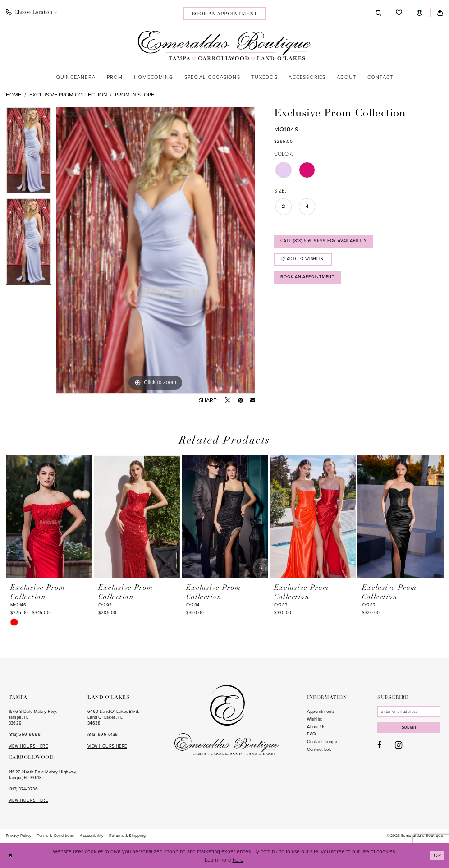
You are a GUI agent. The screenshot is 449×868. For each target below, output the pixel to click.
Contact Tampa (322, 742)
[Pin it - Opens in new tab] (241, 401)
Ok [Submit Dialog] (438, 855)
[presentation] (49, 517)
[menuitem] (225, 14)
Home (14, 95)
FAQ (311, 734)
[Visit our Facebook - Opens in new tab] (380, 746)
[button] (420, 13)
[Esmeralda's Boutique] (224, 45)
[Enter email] (410, 712)
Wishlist (315, 719)
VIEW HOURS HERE (28, 746)
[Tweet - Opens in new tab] (228, 401)
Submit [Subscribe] (410, 728)
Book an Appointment (308, 278)
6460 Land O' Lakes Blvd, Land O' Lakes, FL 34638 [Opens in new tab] (113, 717)
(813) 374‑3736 (23, 789)
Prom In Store (135, 95)
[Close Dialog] (11, 855)
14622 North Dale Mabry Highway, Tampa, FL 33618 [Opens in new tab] (43, 775)
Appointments (321, 712)
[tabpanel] (29, 152)
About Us (316, 727)
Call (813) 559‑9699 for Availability (325, 241)
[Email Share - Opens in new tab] (253, 401)
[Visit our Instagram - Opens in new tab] (399, 746)
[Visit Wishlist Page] (399, 13)
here (238, 860)
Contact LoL (319, 749)
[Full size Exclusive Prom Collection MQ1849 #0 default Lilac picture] (156, 250)
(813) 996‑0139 (103, 735)
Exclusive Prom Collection (68, 95)
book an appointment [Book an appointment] (225, 14)
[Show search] (378, 13)
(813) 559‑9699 (25, 735)
